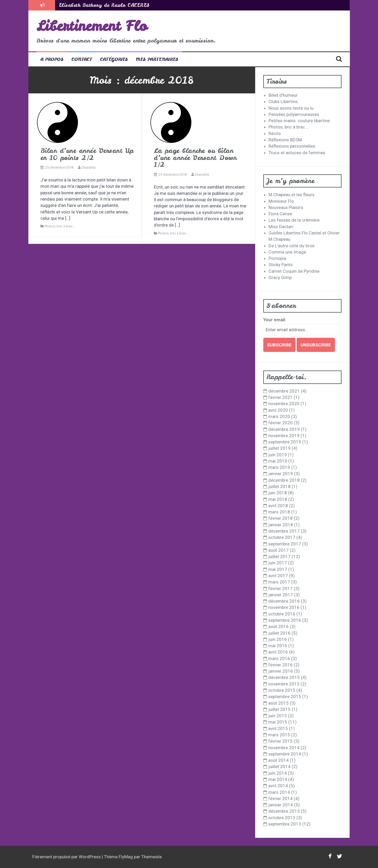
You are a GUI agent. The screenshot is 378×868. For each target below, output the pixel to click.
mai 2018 (278, 499)
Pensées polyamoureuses (294, 114)
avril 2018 (278, 506)
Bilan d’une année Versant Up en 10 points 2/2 (87, 154)
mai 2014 (278, 779)
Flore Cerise (280, 214)
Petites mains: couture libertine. (300, 121)
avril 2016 (278, 652)
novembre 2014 (284, 748)
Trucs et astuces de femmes (297, 153)
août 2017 (279, 550)
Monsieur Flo (281, 201)
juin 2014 (278, 773)
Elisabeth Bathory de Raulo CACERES (104, 5)
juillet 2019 (279, 448)
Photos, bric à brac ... (60, 226)
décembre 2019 (284, 429)
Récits (275, 133)
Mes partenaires (157, 59)
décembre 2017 (284, 531)
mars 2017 (279, 582)
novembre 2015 (284, 684)
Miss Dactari (281, 227)
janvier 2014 (281, 805)
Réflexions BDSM (285, 140)
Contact (82, 59)
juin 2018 (278, 493)
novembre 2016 (284, 607)
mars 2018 (279, 512)
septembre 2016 (285, 620)
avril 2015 (278, 728)
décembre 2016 (284, 601)
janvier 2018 (281, 525)
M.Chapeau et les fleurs (292, 195)
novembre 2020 (284, 404)
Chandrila (88, 167)
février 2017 (280, 588)
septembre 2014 (285, 754)
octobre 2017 (282, 537)
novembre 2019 (284, 436)
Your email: (275, 320)
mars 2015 (279, 735)
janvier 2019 (281, 474)
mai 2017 (278, 569)
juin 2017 (278, 563)
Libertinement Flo (92, 26)
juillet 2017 (279, 556)
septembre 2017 (285, 544)
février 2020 (280, 423)
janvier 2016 (281, 671)
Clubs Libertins (283, 101)
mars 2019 (279, 467)
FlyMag (126, 857)
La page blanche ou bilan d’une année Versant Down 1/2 (195, 158)
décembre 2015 (284, 677)
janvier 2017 (281, 595)
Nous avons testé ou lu (291, 108)
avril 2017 (278, 576)
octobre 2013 (282, 818)
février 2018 (280, 518)
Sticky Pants (281, 265)
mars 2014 (279, 792)
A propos (52, 59)
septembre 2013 (285, 824)
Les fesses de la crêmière (294, 220)
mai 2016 (278, 646)
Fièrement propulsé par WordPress (67, 857)
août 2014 (279, 760)
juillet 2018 (279, 486)
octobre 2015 (282, 690)
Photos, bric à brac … (289, 127)
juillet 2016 (279, 633)
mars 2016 (279, 658)
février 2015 (280, 741)
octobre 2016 (282, 614)
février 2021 (280, 397)
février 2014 (280, 799)
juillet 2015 (279, 709)
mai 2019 (278, 461)
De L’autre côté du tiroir (292, 246)
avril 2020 (278, 410)
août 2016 (279, 626)
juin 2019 (278, 455)
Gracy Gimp (280, 277)
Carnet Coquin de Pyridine (294, 271)
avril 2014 (278, 786)
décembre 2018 (284, 480)
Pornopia (277, 258)
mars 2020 (279, 416)
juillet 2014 (279, 767)
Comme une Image (287, 252)
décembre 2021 (284, 391)
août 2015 (279, 703)
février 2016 (280, 665)
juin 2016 (278, 639)
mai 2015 (278, 722)
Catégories (114, 59)
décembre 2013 (284, 811)
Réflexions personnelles (292, 146)
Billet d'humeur (283, 95)
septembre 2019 (285, 442)
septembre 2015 (285, 696)
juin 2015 (278, 716)
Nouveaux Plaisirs (286, 207)
